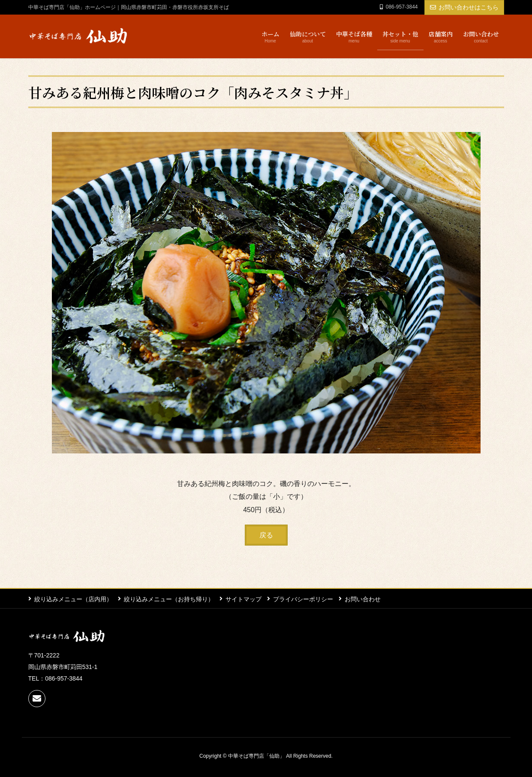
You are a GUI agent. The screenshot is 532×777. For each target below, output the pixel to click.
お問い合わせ (366, 599)
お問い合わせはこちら (464, 7)
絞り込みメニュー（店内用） (73, 599)
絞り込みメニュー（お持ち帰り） (170, 599)
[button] (266, 535)
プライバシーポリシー (306, 599)
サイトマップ (245, 599)
